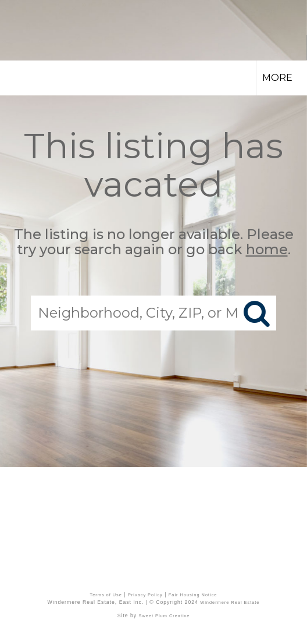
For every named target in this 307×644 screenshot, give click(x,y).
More (277, 78)
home (267, 250)
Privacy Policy (145, 595)
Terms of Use (106, 595)
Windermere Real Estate (230, 602)
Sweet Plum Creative (165, 616)
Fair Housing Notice (193, 595)
